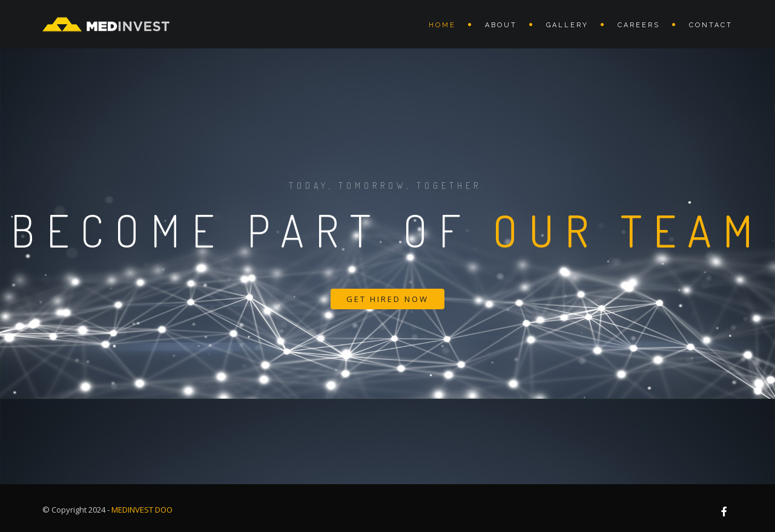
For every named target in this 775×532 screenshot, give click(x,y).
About (501, 25)
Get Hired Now (387, 299)
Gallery (567, 25)
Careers (639, 25)
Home (442, 25)
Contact (711, 25)
